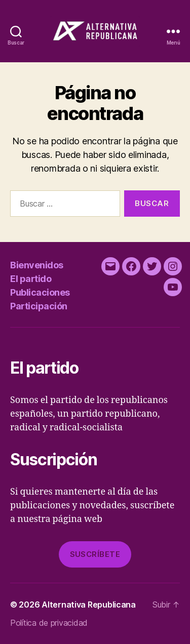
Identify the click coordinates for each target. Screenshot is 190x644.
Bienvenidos (37, 265)
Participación (39, 306)
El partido (31, 279)
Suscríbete (95, 554)
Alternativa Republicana (89, 605)
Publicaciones (40, 292)
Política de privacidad (49, 623)
